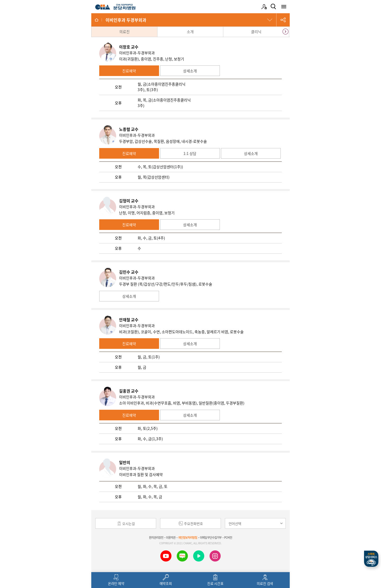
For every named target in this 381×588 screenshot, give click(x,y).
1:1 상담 (190, 153)
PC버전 (228, 538)
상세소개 (190, 71)
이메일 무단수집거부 (211, 538)
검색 (273, 7)
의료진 (124, 32)
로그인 (264, 7)
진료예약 (129, 71)
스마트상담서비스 (371, 559)
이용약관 (171, 538)
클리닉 (256, 32)
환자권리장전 (156, 538)
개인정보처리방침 (188, 538)
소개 (190, 32)
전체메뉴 (284, 7)
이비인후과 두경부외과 (126, 20)
